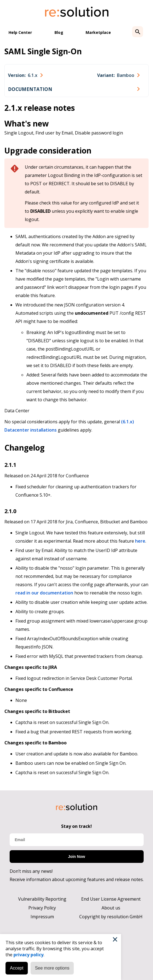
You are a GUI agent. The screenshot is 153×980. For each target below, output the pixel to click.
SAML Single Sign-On (43, 51)
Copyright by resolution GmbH (111, 917)
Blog (59, 32)
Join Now (76, 857)
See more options (52, 968)
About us (111, 908)
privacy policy (28, 955)
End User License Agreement (111, 899)
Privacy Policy (42, 908)
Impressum (42, 917)
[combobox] (25, 75)
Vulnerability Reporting (42, 899)
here (140, 541)
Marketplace (98, 32)
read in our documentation (44, 593)
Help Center (20, 32)
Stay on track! (76, 826)
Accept (17, 968)
